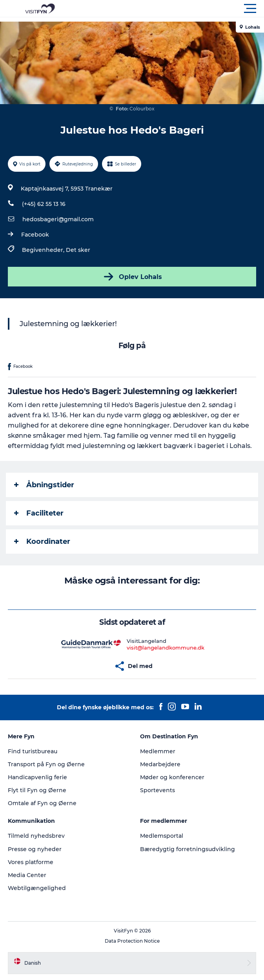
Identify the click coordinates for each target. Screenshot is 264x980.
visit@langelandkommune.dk (166, 648)
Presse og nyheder (35, 849)
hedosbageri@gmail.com (58, 219)
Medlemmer (158, 751)
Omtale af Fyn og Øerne (42, 803)
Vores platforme (31, 862)
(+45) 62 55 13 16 (44, 204)
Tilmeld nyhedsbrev (36, 836)
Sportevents (157, 790)
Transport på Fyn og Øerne (46, 764)
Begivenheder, (44, 250)
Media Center (27, 875)
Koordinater (42, 541)
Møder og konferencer (172, 777)
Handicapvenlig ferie (37, 777)
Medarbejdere (160, 764)
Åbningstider (44, 485)
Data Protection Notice (132, 941)
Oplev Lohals (132, 277)
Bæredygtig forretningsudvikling (188, 849)
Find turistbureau (33, 751)
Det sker (78, 250)
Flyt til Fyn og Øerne (37, 790)
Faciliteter (39, 513)
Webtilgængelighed (37, 888)
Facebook (35, 235)
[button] (167, 9)
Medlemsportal (162, 836)
